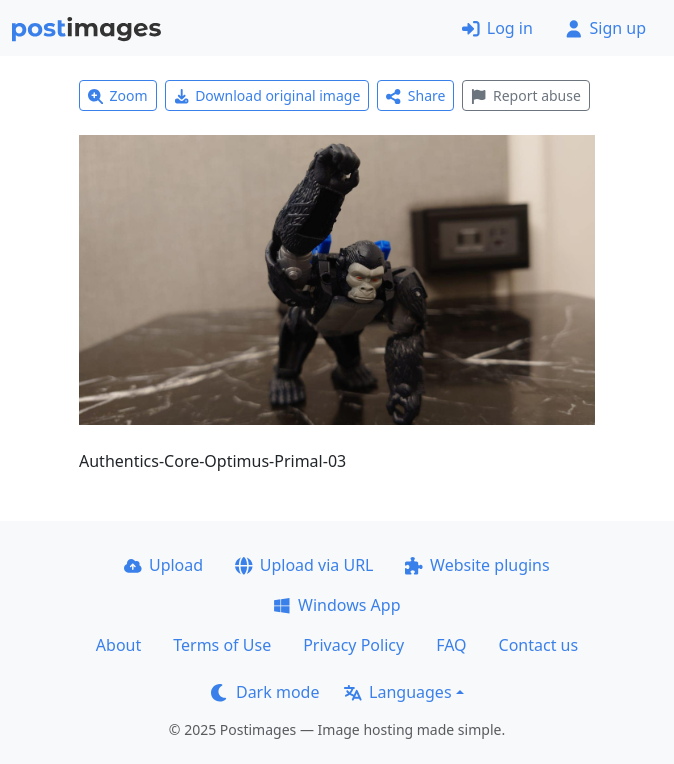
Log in (497, 28)
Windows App (336, 605)
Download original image (267, 95)
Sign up (605, 28)
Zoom (118, 95)
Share (415, 95)
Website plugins (477, 565)
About (118, 645)
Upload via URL (304, 565)
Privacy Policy (353, 645)
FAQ (451, 645)
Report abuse (525, 95)
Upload (163, 565)
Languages (397, 692)
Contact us (539, 645)
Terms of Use (222, 645)
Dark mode (265, 692)
